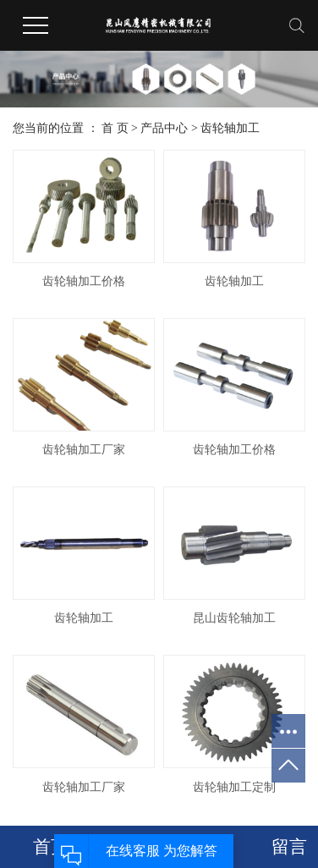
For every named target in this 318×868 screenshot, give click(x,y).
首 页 (115, 128)
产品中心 (164, 128)
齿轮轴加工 (230, 128)
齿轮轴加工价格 (84, 281)
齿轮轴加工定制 (234, 787)
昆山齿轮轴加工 (234, 618)
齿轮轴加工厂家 (84, 450)
